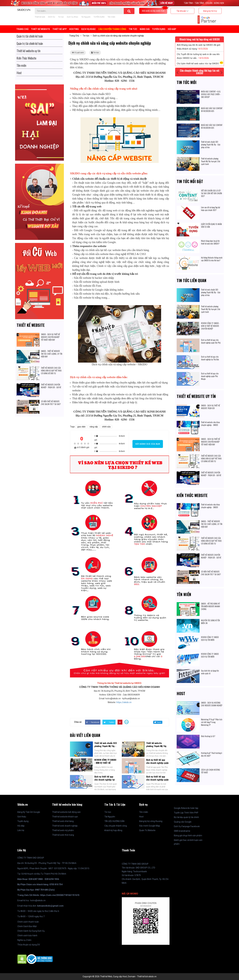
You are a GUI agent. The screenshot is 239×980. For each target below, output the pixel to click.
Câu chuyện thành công (116, 826)
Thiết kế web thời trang (63, 835)
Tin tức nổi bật (190, 181)
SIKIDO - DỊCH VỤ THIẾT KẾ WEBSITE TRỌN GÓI (210, 407)
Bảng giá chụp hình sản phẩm (188, 836)
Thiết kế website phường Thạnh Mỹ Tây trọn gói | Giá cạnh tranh (156, 747)
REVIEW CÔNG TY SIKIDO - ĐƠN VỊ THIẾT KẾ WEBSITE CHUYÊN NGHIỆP (105, 764)
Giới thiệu (22, 817)
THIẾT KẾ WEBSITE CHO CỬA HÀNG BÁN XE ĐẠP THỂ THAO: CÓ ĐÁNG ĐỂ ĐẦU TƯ (51, 371)
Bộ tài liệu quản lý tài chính (186, 817)
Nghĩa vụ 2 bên (24, 940)
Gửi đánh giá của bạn (148, 444)
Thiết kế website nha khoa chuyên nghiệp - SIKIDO (210, 424)
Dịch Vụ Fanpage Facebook (187, 826)
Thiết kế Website (40, 29)
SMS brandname (182, 831)
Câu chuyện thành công (112, 29)
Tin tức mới (187, 82)
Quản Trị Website (147, 830)
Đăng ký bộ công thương (151, 821)
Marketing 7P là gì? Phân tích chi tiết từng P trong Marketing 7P (212, 722)
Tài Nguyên (86, 17)
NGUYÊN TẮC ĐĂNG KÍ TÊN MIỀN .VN (210, 622)
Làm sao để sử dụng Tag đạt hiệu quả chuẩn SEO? (211, 209)
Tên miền (111, 17)
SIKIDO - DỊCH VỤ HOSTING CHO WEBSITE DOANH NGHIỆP (212, 704)
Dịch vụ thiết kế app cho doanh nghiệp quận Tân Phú (157, 763)
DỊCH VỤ (52, 17)
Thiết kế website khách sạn (65, 817)
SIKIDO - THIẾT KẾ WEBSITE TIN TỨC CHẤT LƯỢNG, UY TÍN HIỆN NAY (52, 354)
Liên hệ (21, 830)
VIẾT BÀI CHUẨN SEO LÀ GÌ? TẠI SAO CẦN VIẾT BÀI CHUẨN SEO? (211, 193)
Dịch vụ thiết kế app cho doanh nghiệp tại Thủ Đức (104, 780)
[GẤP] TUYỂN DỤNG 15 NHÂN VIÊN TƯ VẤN (211, 225)
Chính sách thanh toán (28, 922)
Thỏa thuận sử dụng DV (29, 945)
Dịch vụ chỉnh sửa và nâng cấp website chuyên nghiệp (118, 36)
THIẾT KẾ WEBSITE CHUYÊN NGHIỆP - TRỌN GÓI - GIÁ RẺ (51, 386)
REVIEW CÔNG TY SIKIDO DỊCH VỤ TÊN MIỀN (210, 638)
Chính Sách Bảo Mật (27, 926)
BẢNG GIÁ (145, 29)
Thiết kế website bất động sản (66, 812)
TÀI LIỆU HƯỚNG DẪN (114, 821)
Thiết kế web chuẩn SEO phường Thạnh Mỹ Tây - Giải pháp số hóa (106, 746)
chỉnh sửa (106, 427)
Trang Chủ (22, 29)
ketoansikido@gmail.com (50, 906)
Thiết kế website (31, 325)
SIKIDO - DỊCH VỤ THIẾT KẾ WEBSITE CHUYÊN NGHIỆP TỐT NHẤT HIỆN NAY (50, 337)
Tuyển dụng (23, 821)
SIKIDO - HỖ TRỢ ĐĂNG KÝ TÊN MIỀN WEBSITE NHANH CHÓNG (210, 606)
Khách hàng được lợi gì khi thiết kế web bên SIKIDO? (210, 242)
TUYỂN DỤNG (99, 17)
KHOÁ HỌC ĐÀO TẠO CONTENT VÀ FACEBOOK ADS (212, 110)
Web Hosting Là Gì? (208, 736)
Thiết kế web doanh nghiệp (65, 826)
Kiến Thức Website (192, 495)
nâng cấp (94, 427)
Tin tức (61, 17)
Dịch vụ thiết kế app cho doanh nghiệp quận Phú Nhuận (157, 780)
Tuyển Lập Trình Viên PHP (186, 813)
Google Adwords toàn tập (186, 808)
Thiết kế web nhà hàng (63, 821)
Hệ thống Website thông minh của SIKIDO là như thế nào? (212, 259)
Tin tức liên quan (192, 280)
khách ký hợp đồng (113, 830)
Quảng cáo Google (183, 822)
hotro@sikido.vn (38, 900)
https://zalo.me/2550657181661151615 (60, 895)
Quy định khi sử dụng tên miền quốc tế (210, 672)
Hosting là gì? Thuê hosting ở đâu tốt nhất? (211, 754)
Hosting (74, 29)
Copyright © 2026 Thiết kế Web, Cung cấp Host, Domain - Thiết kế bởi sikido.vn (120, 976)
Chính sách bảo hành (27, 935)
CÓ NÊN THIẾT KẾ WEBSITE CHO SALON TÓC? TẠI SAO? (51, 403)
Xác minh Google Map (150, 826)
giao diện (81, 427)
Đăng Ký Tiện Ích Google (29, 812)
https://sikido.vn (124, 702)
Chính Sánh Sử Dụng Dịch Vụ (31, 931)
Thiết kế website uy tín (196, 396)
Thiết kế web (40, 17)
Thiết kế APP (60, 29)
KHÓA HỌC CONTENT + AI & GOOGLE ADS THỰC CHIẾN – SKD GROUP (211, 94)
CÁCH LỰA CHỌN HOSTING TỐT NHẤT (210, 771)
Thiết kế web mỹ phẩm (63, 830)
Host (181, 693)
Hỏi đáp (172, 29)
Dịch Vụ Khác (73, 17)
